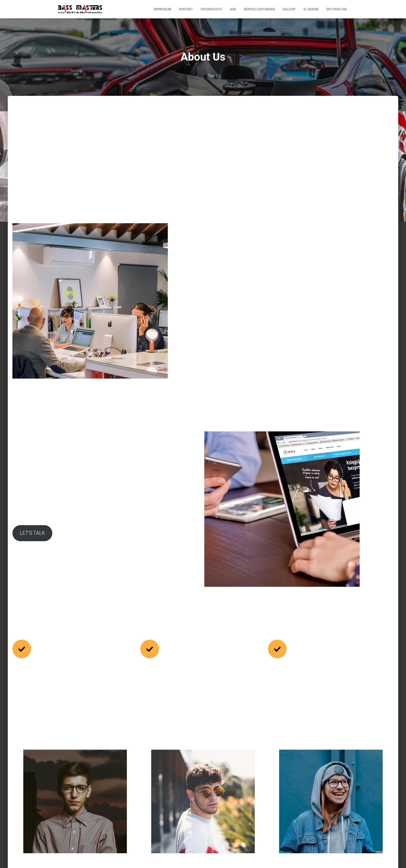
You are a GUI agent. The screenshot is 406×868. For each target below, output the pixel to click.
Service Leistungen (259, 9)
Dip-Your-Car (336, 9)
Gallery (289, 9)
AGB (233, 9)
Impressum (163, 9)
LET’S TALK (131, 484)
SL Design (311, 9)
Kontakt (186, 9)
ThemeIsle (342, 856)
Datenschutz (211, 9)
